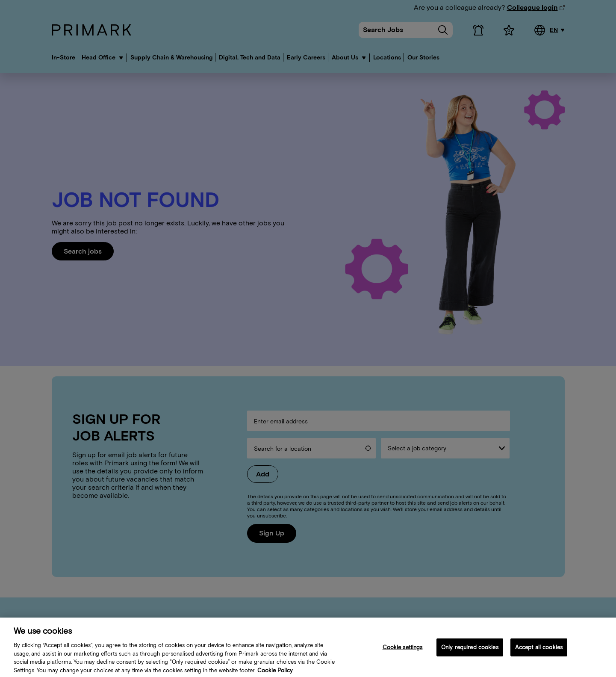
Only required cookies (470, 653)
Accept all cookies (539, 653)
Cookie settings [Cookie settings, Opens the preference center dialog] (403, 653)
